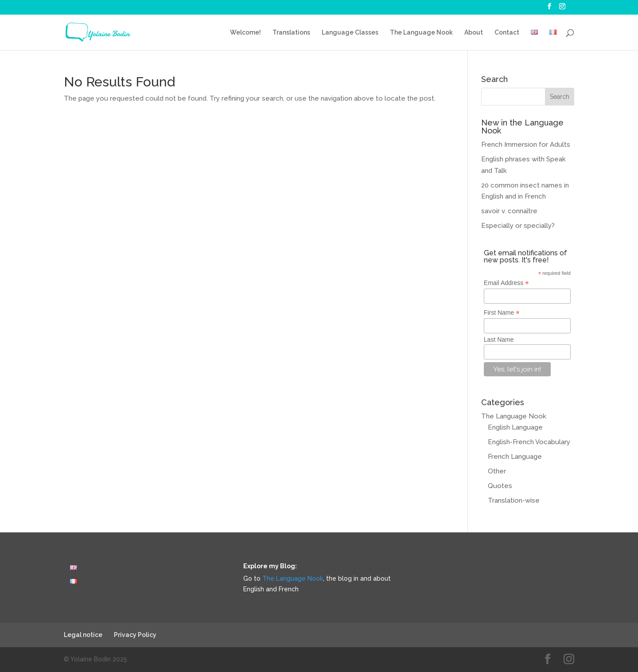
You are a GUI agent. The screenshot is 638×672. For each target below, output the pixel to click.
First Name (502, 313)
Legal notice (83, 635)
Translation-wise (514, 500)
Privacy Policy (135, 635)
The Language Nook (421, 33)
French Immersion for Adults (526, 145)
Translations (291, 33)
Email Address (506, 283)
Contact (507, 33)
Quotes (500, 486)
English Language (515, 427)
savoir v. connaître (509, 211)
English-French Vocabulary (529, 442)
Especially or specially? (518, 226)
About (474, 33)
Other (497, 471)
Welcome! (245, 33)
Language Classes (350, 33)
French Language (515, 457)
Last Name (499, 340)
